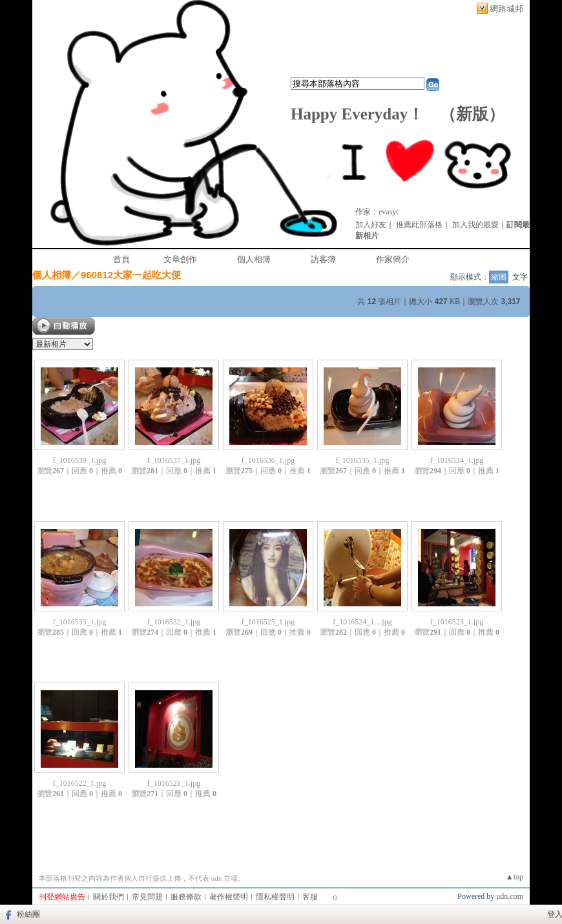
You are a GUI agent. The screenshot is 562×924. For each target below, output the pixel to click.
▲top (515, 877)
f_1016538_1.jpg (79, 460)
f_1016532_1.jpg (174, 622)
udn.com (510, 896)
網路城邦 (506, 9)
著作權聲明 (229, 897)
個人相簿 (254, 259)
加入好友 (371, 225)
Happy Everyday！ (357, 114)
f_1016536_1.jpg (268, 460)
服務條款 (186, 897)
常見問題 (147, 897)
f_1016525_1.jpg (268, 622)
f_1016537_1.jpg (174, 460)
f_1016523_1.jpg (457, 622)
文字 (520, 277)
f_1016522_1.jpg (79, 783)
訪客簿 (323, 259)
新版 (472, 114)
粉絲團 (28, 914)
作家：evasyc (378, 212)
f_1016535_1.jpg (362, 460)
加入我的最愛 (475, 225)
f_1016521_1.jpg (174, 783)
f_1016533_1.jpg (79, 622)
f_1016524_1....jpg (362, 622)
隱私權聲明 (275, 897)
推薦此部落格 (419, 225)
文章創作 (180, 259)
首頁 (121, 259)
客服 (310, 897)
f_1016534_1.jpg (457, 460)
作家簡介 (393, 259)
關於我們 (109, 897)
